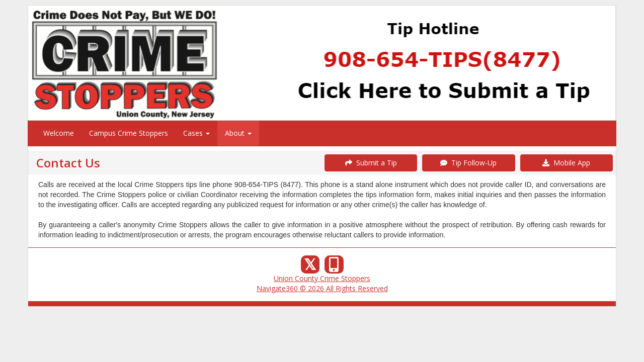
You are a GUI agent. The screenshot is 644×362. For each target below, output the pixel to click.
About (238, 133)
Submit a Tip (371, 163)
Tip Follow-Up (468, 163)
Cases (196, 133)
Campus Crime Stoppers (129, 133)
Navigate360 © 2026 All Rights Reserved (322, 288)
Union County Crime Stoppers (322, 278)
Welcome (59, 133)
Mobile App (566, 163)
